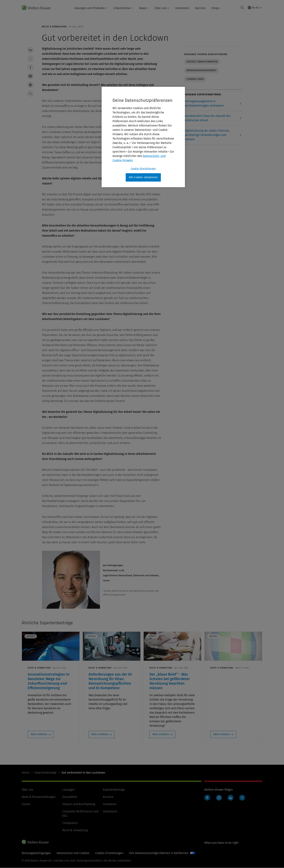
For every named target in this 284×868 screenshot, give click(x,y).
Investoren (182, 8)
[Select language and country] (255, 8)
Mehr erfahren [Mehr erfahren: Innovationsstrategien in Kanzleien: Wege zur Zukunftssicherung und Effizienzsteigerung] (39, 734)
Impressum (110, 811)
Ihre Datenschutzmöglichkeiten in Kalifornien (159, 853)
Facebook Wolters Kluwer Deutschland (208, 800)
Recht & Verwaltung (75, 830)
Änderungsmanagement (201, 70)
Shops (215, 8)
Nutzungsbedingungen (36, 853)
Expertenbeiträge (46, 773)
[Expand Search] (242, 8)
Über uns (162, 8)
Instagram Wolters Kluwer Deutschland (220, 800)
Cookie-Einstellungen (109, 853)
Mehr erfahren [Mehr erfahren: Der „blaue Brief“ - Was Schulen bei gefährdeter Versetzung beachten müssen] (161, 734)
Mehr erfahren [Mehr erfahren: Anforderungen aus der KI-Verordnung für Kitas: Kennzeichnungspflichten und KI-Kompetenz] (100, 734)
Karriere (200, 8)
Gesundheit (70, 797)
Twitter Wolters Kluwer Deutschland (243, 800)
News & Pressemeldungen (39, 797)
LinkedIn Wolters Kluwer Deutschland (231, 800)
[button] (30, 50)
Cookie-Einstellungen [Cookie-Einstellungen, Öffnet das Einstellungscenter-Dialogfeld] (143, 169)
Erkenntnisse (123, 8)
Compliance (70, 823)
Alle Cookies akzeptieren (143, 177)
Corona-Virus (195, 79)
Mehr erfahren (222, 734)
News (144, 8)
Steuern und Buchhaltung (79, 804)
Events (26, 804)
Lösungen (68, 790)
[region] (143, 137)
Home (26, 773)
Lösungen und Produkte (91, 8)
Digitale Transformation (202, 62)
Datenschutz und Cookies (73, 853)
